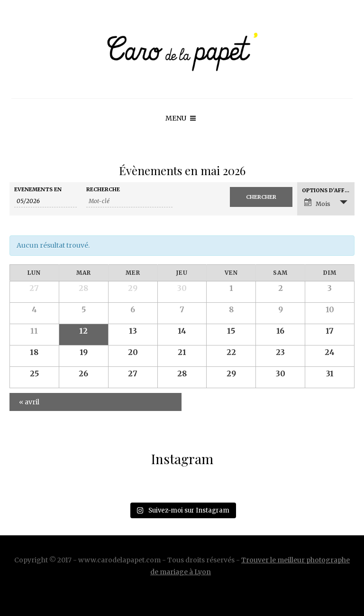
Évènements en (38, 190)
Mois (317, 203)
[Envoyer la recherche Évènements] (261, 197)
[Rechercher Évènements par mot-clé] (129, 201)
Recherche (103, 190)
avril (29, 402)
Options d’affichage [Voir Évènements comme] (328, 191)
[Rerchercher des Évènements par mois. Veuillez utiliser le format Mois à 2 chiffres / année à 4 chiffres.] (45, 201)
